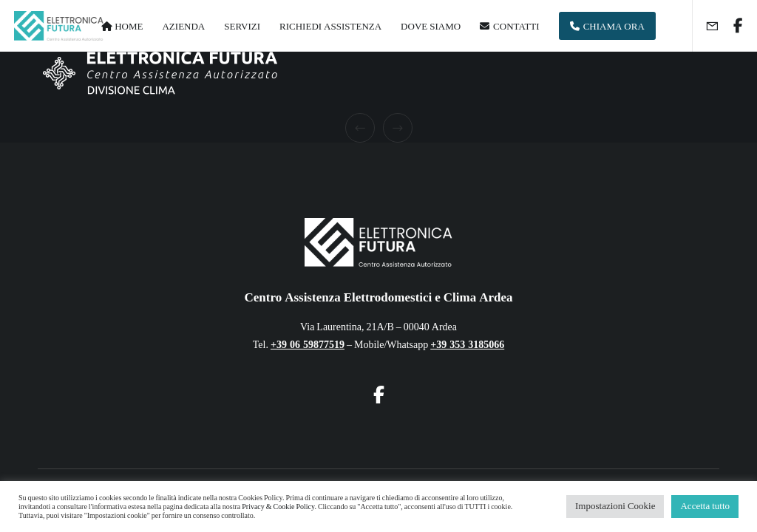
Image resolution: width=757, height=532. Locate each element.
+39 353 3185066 (467, 345)
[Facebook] (733, 26)
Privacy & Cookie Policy (278, 507)
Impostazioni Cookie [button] (615, 506)
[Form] (706, 26)
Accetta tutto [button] (705, 506)
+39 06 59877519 (308, 345)
